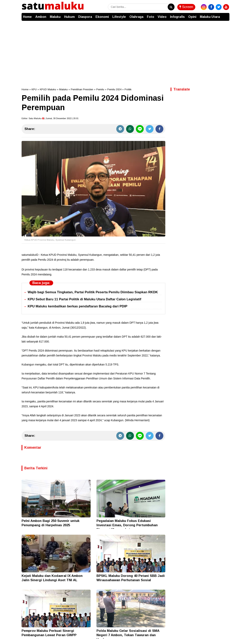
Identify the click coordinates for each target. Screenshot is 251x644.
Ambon (41, 17)
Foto (151, 17)
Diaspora (85, 17)
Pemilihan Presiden (82, 89)
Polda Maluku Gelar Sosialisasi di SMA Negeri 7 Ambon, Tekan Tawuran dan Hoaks (128, 635)
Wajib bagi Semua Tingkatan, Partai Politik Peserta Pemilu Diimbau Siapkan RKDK (93, 292)
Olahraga (136, 17)
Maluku (55, 17)
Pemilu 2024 (114, 89)
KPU (34, 89)
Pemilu (100, 89)
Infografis (177, 17)
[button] (226, 15)
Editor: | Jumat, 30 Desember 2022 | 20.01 (50, 118)
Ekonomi (102, 17)
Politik (128, 89)
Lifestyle (119, 17)
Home (27, 17)
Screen (186, 7)
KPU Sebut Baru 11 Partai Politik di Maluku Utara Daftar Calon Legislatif (84, 299)
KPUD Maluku (48, 89)
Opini (192, 17)
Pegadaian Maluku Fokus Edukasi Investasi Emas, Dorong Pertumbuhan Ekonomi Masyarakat (127, 525)
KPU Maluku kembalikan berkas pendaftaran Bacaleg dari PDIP (77, 306)
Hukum (69, 17)
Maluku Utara (210, 17)
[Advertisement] (125, 50)
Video (162, 17)
